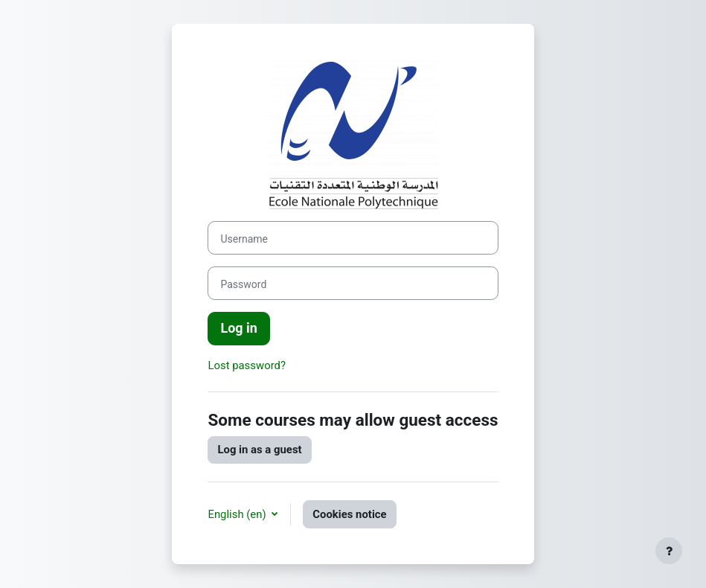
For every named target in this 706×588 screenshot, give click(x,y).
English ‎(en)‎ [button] (238, 514)
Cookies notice (349, 514)
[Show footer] (669, 551)
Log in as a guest (259, 450)
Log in (238, 328)
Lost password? (247, 365)
